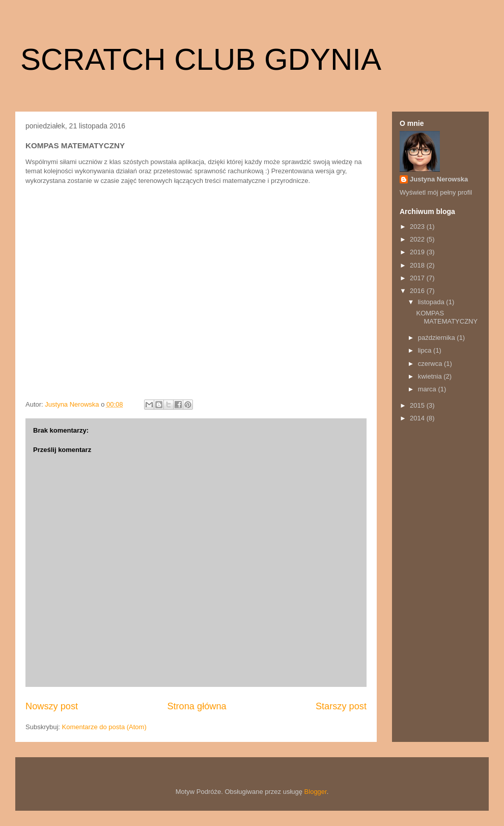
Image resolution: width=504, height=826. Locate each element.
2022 (418, 239)
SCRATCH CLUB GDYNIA (201, 59)
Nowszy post (52, 706)
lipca (426, 350)
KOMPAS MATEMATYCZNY (447, 317)
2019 (418, 252)
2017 (418, 278)
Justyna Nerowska (439, 179)
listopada (432, 302)
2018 (418, 265)
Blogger (316, 792)
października (438, 338)
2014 (418, 418)
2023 (418, 227)
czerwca (431, 364)
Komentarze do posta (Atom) (104, 727)
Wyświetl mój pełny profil (436, 192)
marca (428, 389)
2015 (418, 405)
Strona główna (197, 706)
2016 (418, 291)
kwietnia (431, 376)
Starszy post (341, 706)
